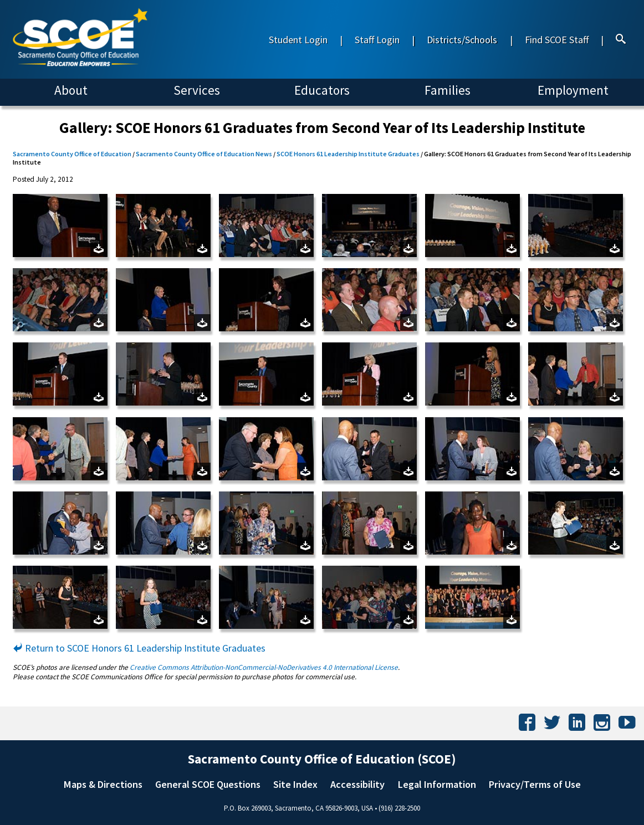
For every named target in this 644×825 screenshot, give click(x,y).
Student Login (298, 40)
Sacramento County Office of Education (72, 154)
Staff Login (377, 40)
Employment (573, 90)
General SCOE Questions (208, 784)
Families (448, 90)
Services (197, 90)
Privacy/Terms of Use (535, 784)
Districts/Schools (462, 40)
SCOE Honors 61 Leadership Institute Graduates (348, 154)
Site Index (295, 784)
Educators (322, 90)
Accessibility (357, 784)
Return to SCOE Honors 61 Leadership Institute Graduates (139, 648)
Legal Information (437, 784)
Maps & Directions (103, 784)
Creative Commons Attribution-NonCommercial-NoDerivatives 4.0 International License (264, 667)
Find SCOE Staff (557, 40)
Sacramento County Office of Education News (204, 154)
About (71, 90)
